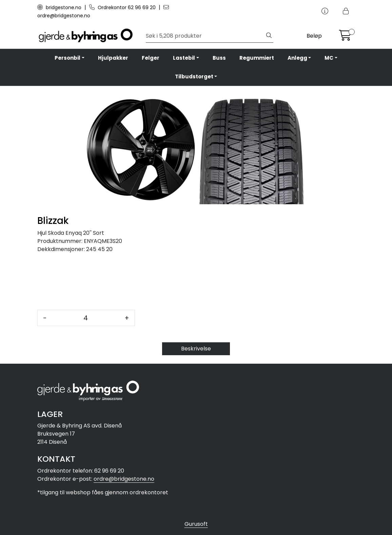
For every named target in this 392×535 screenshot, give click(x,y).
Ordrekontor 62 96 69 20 (123, 7)
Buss (219, 58)
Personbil (67, 58)
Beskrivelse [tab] (196, 349)
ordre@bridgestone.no (124, 479)
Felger (151, 58)
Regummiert (257, 58)
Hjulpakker (113, 58)
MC (329, 58)
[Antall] (86, 318)
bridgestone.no (60, 7)
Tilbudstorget (194, 77)
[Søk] (205, 36)
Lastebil (184, 58)
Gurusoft (196, 524)
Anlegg (297, 58)
